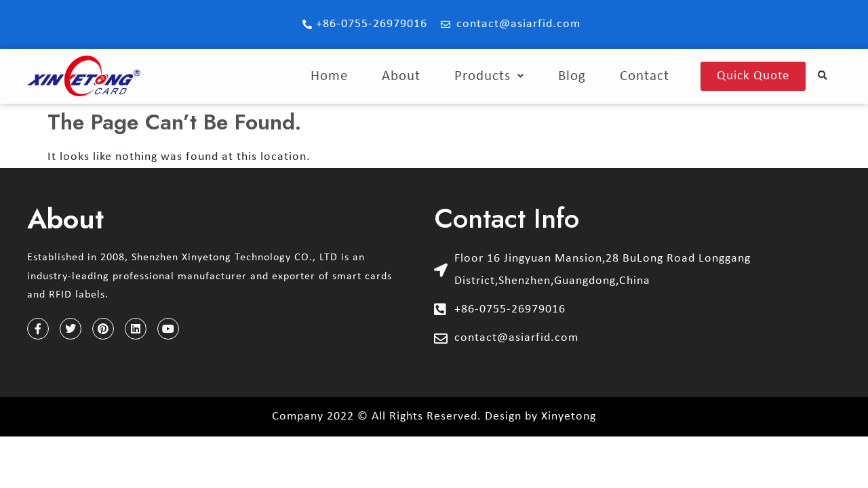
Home (329, 76)
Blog (572, 76)
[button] (823, 76)
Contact (645, 76)
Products (489, 76)
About (401, 76)
